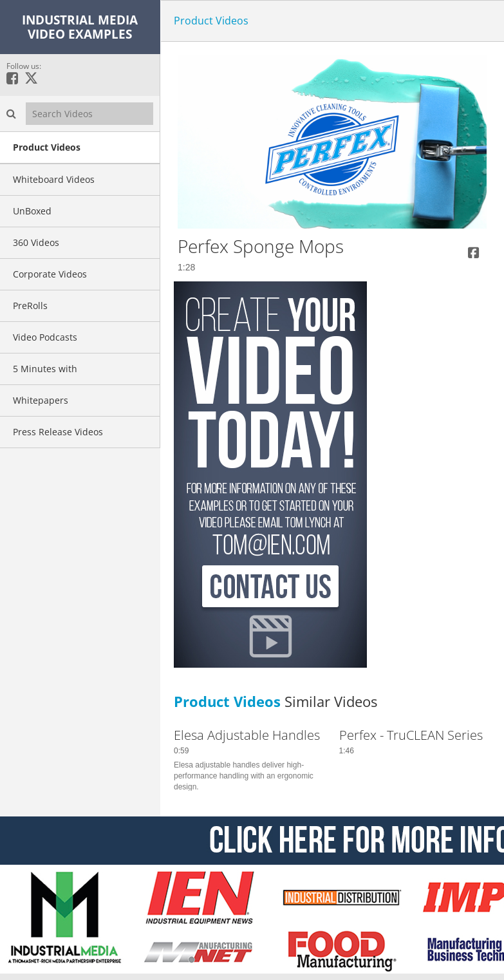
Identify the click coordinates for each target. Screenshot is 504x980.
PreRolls (30, 306)
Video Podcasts (45, 337)
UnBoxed (32, 211)
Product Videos (47, 147)
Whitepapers (41, 400)
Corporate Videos (50, 274)
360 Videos (36, 242)
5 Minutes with (45, 369)
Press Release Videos (58, 432)
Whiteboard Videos (54, 179)
